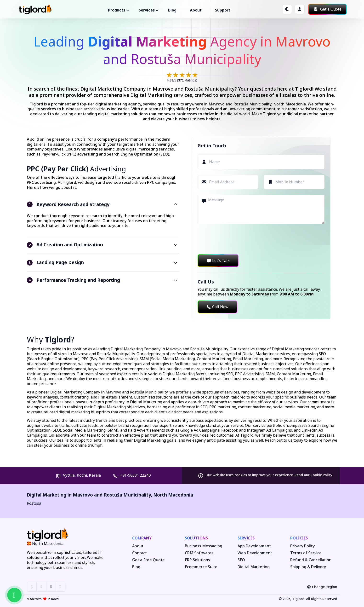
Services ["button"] (147, 10)
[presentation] (234, 239)
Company (142, 538)
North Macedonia (173, 495)
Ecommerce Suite (201, 567)
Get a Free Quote (148, 560)
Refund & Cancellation (311, 560)
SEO (241, 560)
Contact (139, 553)
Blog (172, 10)
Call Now (217, 307)
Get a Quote (327, 9)
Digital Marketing (254, 567)
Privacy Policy (302, 546)
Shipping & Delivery (308, 567)
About (196, 10)
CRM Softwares (199, 553)
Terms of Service (306, 553)
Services (246, 538)
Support (223, 10)
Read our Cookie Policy (313, 475)
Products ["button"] (117, 10)
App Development (254, 546)
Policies (299, 538)
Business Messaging (204, 546)
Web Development (255, 553)
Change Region (322, 587)
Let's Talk (218, 260)
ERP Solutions (197, 560)
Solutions (196, 538)
